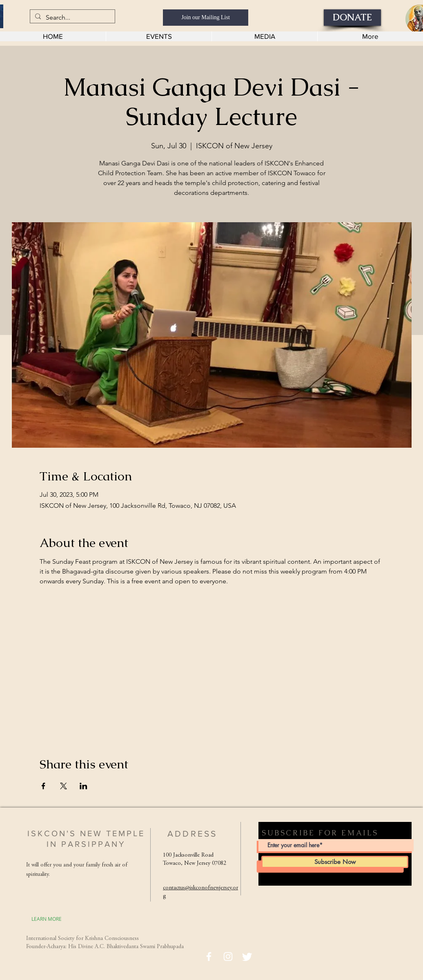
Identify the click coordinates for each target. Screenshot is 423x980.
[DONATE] (352, 18)
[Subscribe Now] (335, 862)
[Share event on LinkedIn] (83, 786)
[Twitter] (247, 957)
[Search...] (72, 18)
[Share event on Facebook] (43, 786)
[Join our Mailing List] (206, 18)
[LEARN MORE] (47, 919)
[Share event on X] (63, 786)
